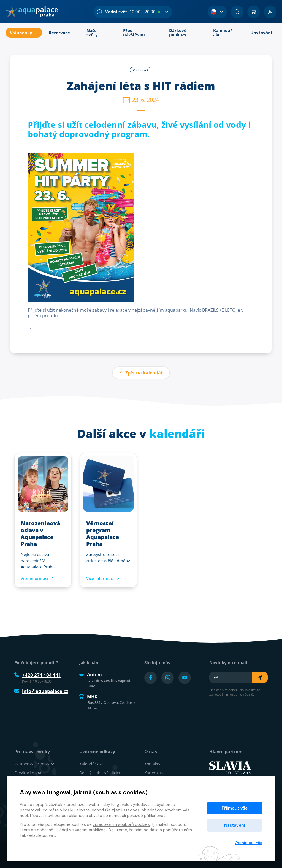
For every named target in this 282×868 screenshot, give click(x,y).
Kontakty (152, 764)
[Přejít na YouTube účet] (185, 678)
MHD (89, 696)
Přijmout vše (235, 808)
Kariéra (154, 773)
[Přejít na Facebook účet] (151, 678)
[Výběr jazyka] (217, 12)
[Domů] (32, 12)
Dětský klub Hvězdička (100, 773)
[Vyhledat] (237, 12)
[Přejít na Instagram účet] (168, 678)
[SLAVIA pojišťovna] (230, 767)
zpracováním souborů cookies (121, 824)
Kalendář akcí (92, 764)
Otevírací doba (28, 773)
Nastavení (235, 825)
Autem (91, 675)
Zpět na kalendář (141, 373)
